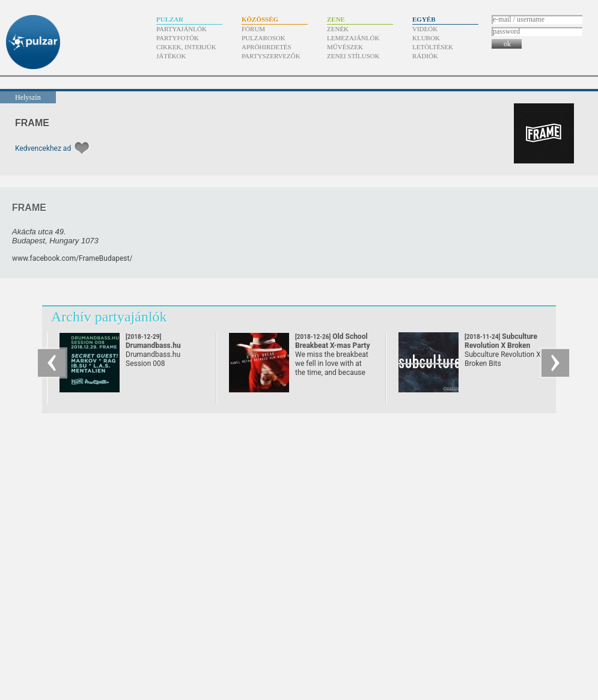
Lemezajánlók (353, 38)
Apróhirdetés (267, 47)
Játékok (171, 56)
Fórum (253, 29)
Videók (425, 29)
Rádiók (425, 56)
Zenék (338, 29)
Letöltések (433, 47)
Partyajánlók (182, 29)
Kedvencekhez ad (43, 148)
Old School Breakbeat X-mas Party (332, 345)
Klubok (426, 38)
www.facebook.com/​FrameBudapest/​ (72, 258)
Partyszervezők (271, 56)
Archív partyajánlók (109, 317)
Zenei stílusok (353, 56)
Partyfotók (178, 38)
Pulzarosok (264, 38)
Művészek (345, 47)
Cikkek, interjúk (186, 47)
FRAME (32, 123)
